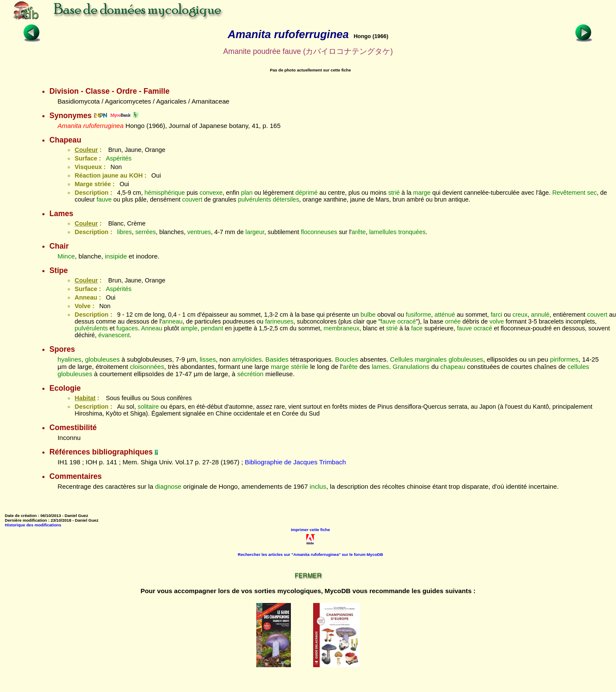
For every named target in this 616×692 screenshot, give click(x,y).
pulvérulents (255, 199)
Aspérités (118, 158)
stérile (300, 367)
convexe (211, 193)
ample (189, 328)
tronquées (412, 232)
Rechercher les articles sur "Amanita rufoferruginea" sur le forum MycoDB (311, 554)
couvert (192, 199)
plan (247, 193)
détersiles (286, 199)
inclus (318, 486)
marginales (431, 359)
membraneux (341, 328)
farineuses (279, 321)
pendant (212, 328)
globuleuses (102, 359)
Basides (277, 359)
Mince (66, 256)
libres (124, 232)
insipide (116, 256)
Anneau (152, 328)
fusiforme (418, 315)
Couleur (86, 150)
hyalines (69, 359)
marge (422, 193)
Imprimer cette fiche (310, 530)
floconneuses (319, 232)
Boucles (346, 359)
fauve (104, 199)
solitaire (148, 407)
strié (394, 193)
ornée (453, 321)
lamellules (383, 232)
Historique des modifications (33, 525)
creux (520, 315)
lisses (208, 359)
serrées (145, 232)
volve (497, 321)
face (417, 328)
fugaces (127, 328)
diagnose (168, 486)
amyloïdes (247, 359)
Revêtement (569, 193)
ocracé (407, 321)
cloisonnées (147, 367)
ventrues (199, 232)
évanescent (114, 335)
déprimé (307, 193)
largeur (255, 232)
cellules (579, 367)
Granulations (411, 367)
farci (496, 315)
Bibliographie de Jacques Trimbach (295, 462)
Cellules (402, 359)
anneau (172, 321)
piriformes (564, 359)
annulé (540, 315)
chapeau (453, 367)
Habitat (85, 398)
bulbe (368, 315)
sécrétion (250, 374)
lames (381, 367)
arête (359, 232)
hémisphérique (165, 193)
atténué (445, 315)
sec (592, 193)
